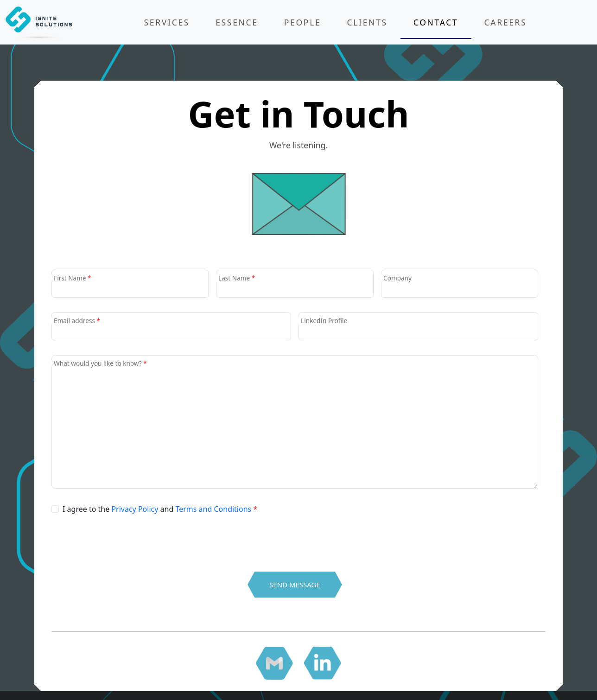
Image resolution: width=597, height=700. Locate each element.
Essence (237, 22)
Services (167, 22)
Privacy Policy (135, 509)
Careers (506, 22)
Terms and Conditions (213, 509)
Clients (367, 22)
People (303, 22)
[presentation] (122, 534)
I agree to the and (160, 509)
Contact (436, 22)
